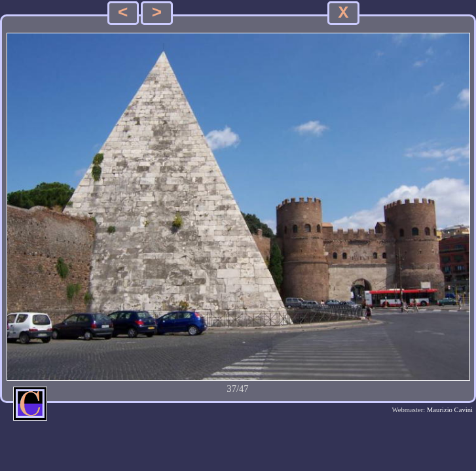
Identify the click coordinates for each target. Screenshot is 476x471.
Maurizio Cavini (450, 410)
